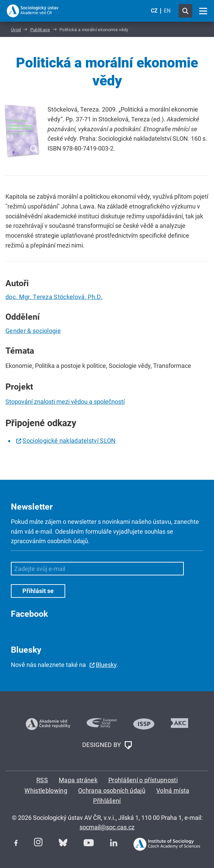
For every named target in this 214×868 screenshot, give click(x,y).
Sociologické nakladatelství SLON (69, 441)
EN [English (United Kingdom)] (167, 11)
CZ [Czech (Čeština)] (154, 11)
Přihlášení (107, 801)
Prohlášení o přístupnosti (143, 780)
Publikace (40, 30)
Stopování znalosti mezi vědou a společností (65, 402)
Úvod (16, 30)
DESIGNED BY (107, 745)
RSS (42, 780)
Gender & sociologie (33, 331)
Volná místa (173, 791)
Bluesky (106, 665)
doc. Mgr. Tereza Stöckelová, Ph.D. (54, 297)
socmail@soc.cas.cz (107, 827)
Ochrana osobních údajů (112, 791)
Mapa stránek (78, 780)
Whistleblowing (46, 791)
